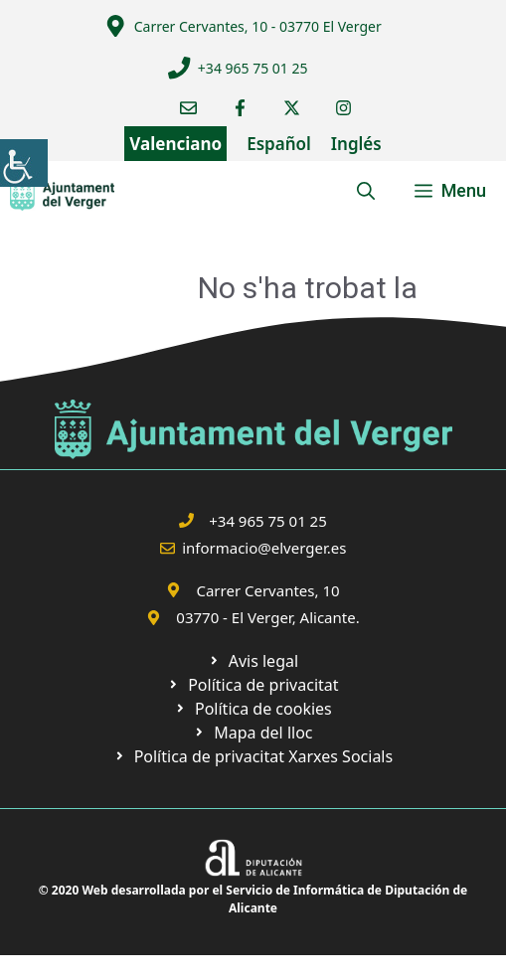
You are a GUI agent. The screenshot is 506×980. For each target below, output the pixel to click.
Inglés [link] (356, 144)
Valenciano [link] (175, 144)
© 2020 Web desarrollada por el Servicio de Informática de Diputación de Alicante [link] (253, 899)
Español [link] (279, 144)
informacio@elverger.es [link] (264, 548)
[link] (24, 163)
